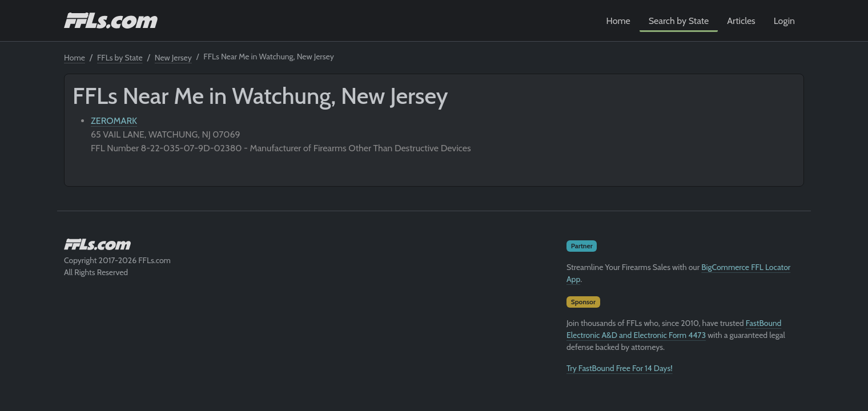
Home (618, 21)
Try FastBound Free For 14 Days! (620, 368)
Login (784, 21)
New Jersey (173, 58)
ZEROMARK (114, 121)
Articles (741, 21)
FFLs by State (120, 58)
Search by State (679, 21)
